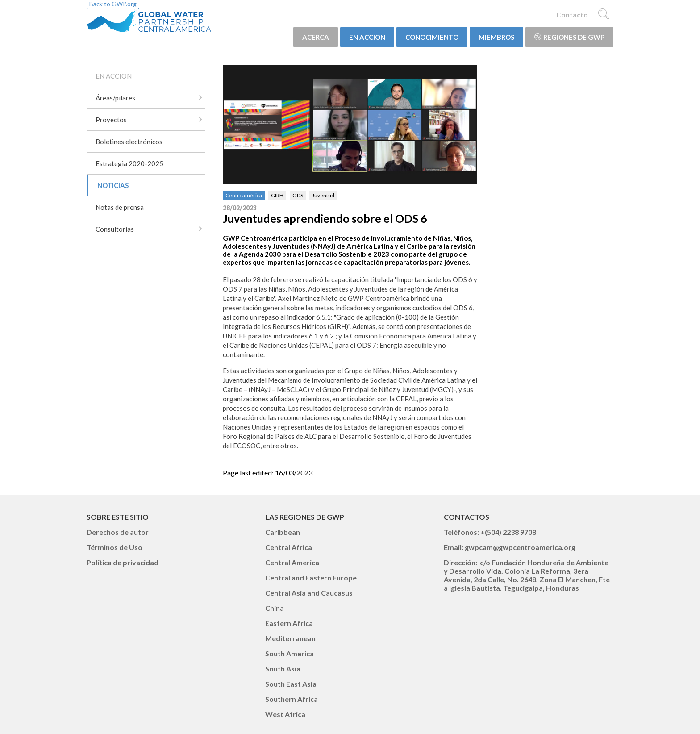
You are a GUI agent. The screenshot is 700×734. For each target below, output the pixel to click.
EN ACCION (367, 37)
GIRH (277, 195)
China (275, 608)
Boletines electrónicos (129, 142)
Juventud (323, 195)
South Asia (283, 669)
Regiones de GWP (569, 37)
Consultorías (115, 229)
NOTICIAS (113, 185)
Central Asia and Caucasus (309, 593)
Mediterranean (290, 638)
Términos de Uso (115, 547)
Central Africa (289, 547)
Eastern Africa (289, 623)
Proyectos (111, 120)
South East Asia (291, 684)
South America (290, 653)
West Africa (285, 714)
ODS (298, 195)
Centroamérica (244, 195)
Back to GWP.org (113, 4)
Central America (292, 562)
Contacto (572, 15)
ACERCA (316, 37)
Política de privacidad (123, 562)
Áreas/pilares (115, 98)
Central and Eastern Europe (311, 578)
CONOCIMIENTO (432, 37)
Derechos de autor (118, 532)
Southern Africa (292, 699)
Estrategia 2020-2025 (129, 163)
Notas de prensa (120, 207)
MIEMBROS (496, 37)
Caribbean (283, 532)
